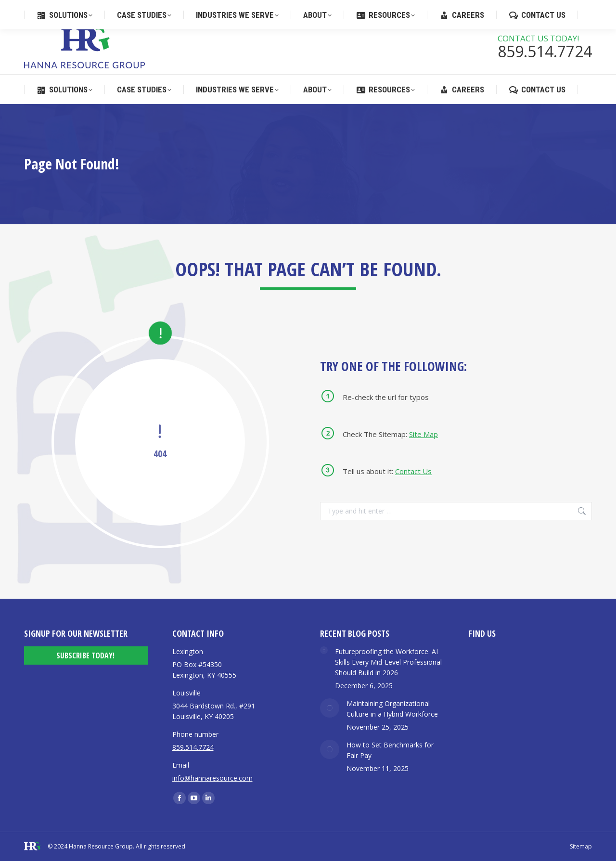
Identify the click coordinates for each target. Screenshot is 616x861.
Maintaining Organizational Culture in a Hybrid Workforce (392, 709)
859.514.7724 (299, 9)
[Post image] (324, 650)
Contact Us (413, 471)
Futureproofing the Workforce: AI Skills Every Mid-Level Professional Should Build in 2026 (388, 662)
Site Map (423, 434)
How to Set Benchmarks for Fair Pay (390, 750)
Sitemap (581, 846)
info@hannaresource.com (212, 778)
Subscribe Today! (85, 655)
